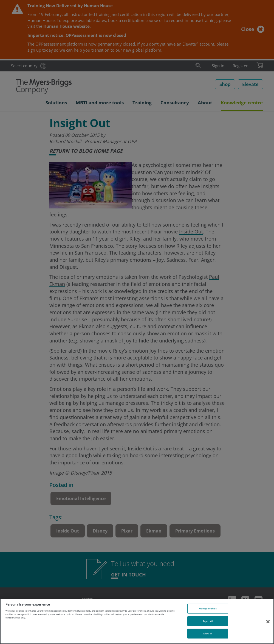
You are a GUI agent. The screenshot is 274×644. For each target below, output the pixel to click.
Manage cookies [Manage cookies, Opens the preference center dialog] (208, 608)
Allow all (208, 633)
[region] (137, 621)
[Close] (268, 621)
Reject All (208, 621)
